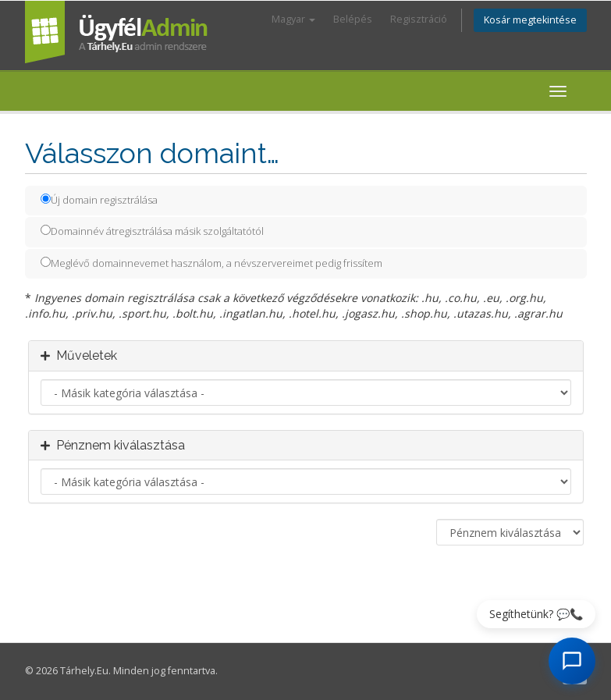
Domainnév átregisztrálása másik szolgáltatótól (152, 231)
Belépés (353, 19)
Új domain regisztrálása (99, 200)
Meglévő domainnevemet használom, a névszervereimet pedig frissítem (211, 263)
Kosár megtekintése (530, 20)
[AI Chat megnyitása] (572, 661)
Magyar (293, 19)
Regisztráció (419, 19)
